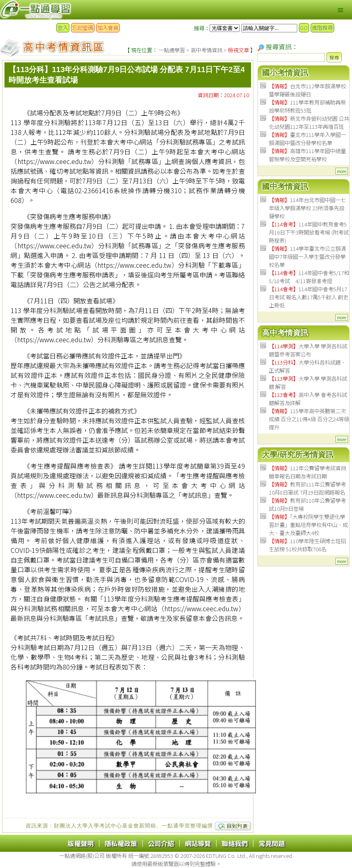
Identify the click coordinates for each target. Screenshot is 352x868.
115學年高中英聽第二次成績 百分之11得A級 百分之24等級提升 (309, 419)
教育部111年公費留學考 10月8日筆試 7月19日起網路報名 (307, 488)
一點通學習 (172, 50)
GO (304, 28)
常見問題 (272, 843)
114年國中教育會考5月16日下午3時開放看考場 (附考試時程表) (309, 232)
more (342, 171)
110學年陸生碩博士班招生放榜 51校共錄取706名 (307, 545)
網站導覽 (198, 843)
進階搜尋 (322, 28)
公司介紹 (161, 843)
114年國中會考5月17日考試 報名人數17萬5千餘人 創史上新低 (309, 297)
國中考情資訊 (285, 187)
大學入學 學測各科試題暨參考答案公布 (308, 350)
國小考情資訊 (285, 73)
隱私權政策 (121, 843)
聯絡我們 (235, 843)
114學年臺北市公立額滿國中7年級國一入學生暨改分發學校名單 (307, 257)
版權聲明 (81, 843)
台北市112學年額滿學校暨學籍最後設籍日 (307, 90)
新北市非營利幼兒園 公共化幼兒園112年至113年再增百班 (309, 123)
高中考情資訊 (206, 50)
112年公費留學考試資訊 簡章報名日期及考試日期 (307, 472)
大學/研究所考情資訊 (298, 455)
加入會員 (108, 28)
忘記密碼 (83, 28)
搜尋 (334, 57)
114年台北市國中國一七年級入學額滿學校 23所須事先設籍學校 (307, 208)
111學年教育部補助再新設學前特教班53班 (307, 106)
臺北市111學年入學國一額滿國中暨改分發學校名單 (307, 139)
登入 (63, 28)
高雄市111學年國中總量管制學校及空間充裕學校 (307, 155)
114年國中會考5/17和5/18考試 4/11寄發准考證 (309, 277)
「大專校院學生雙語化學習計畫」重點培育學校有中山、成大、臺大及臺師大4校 (308, 525)
